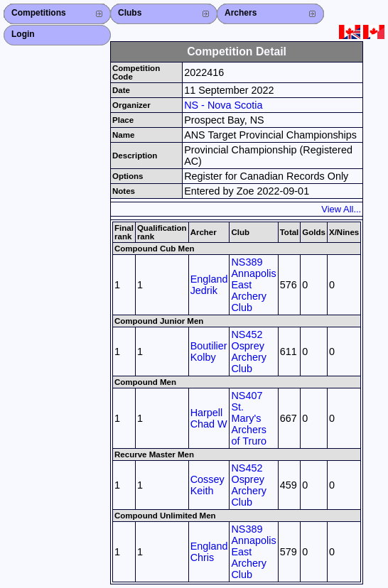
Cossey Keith (208, 485)
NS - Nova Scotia (223, 105)
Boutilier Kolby (209, 352)
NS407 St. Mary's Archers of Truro (249, 418)
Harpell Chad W (209, 418)
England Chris (209, 552)
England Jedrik (209, 285)
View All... (341, 209)
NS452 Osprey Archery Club (249, 352)
